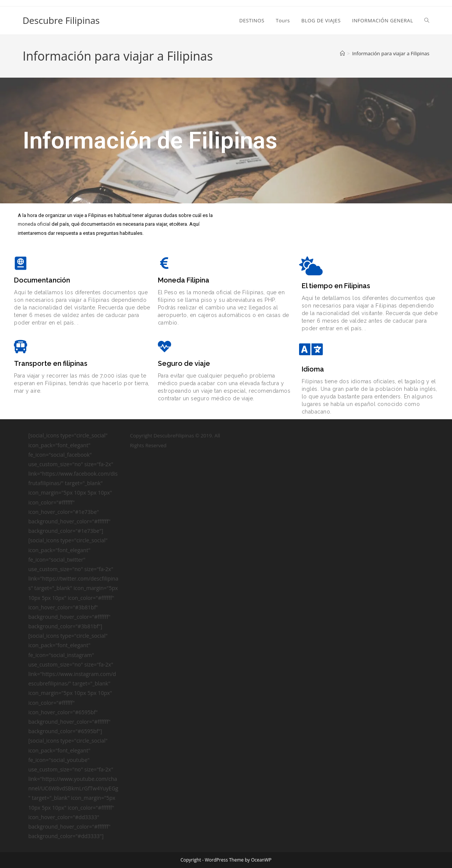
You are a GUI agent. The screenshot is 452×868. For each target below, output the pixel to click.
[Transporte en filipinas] (21, 346)
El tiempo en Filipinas (336, 286)
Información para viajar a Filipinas (391, 53)
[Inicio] (342, 53)
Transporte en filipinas (51, 363)
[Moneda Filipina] (164, 263)
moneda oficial (34, 224)
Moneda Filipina (184, 280)
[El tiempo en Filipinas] (311, 266)
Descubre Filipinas (61, 20)
